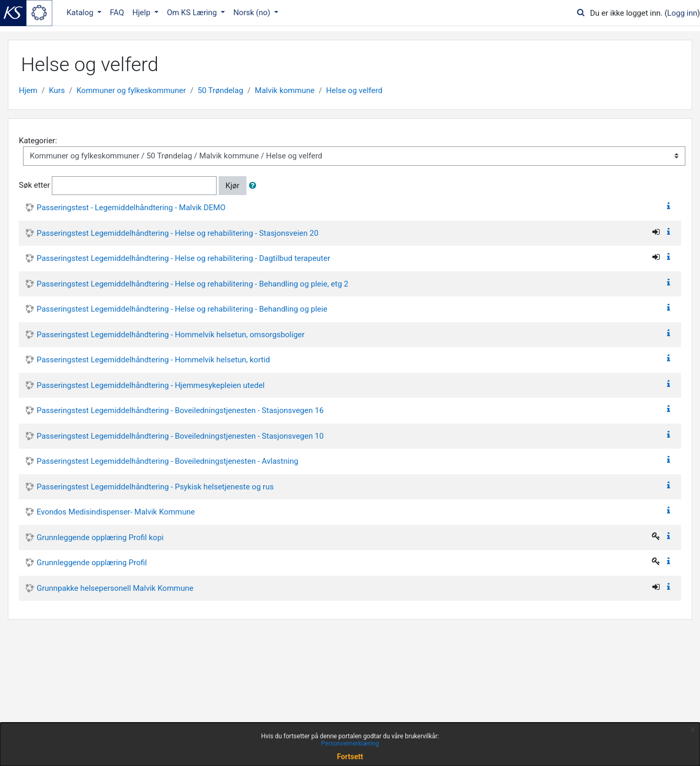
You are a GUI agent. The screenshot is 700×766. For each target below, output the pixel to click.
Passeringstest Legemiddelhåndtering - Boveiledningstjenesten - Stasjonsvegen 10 (180, 436)
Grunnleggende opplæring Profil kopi (100, 538)
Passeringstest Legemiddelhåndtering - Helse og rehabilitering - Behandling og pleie (182, 309)
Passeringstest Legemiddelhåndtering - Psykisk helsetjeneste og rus (155, 487)
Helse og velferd (354, 90)
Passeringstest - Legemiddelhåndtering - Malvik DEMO (131, 208)
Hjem (28, 90)
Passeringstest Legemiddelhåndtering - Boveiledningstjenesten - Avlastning (167, 461)
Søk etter (35, 185)
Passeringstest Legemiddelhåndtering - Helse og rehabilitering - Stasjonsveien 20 (178, 233)
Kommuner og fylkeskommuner (131, 90)
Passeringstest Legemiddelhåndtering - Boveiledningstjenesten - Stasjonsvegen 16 (180, 410)
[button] (255, 186)
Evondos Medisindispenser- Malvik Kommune (116, 512)
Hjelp (142, 13)
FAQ (117, 13)
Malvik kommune (285, 90)
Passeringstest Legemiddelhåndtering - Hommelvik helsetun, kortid (153, 360)
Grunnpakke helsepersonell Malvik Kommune (115, 588)
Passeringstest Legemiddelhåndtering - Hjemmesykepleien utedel (151, 385)
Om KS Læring (193, 13)
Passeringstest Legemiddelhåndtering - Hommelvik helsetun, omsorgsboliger (171, 335)
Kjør (233, 186)
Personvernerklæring (350, 744)
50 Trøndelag (221, 90)
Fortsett (350, 757)
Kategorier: (38, 141)
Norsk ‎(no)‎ (253, 13)
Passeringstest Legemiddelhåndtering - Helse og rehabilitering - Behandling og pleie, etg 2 (193, 284)
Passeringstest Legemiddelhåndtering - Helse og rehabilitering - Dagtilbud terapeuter (183, 258)
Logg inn (682, 13)
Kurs (57, 90)
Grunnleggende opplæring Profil (92, 563)
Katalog (81, 13)
